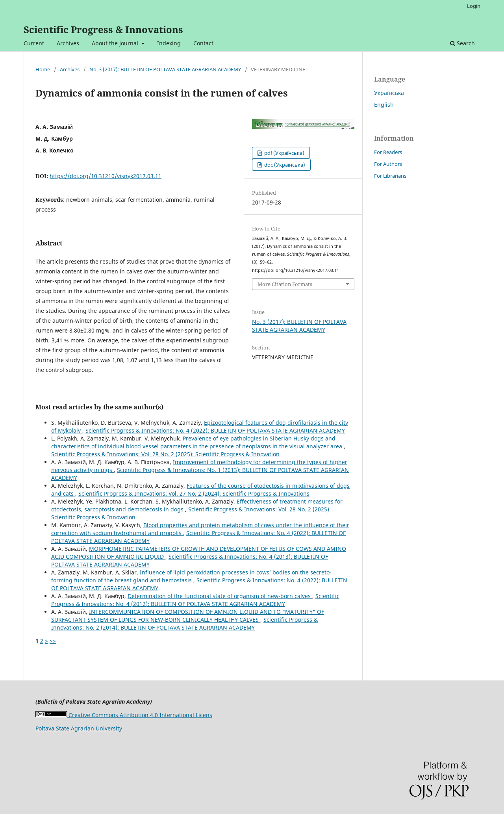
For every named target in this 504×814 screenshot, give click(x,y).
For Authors (388, 164)
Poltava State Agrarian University (79, 728)
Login (474, 6)
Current (34, 43)
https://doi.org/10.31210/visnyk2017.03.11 (106, 176)
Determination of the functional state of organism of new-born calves (220, 596)
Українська (389, 93)
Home (43, 69)
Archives (68, 43)
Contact (203, 43)
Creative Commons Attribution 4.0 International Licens (124, 715)
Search (462, 43)
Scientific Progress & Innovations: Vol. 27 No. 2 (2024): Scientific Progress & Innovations (194, 493)
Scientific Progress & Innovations (103, 29)
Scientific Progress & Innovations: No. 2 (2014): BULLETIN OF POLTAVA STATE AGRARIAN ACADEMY (184, 624)
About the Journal (116, 43)
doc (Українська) (284, 165)
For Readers (388, 152)
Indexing (169, 43)
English (384, 105)
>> (53, 641)
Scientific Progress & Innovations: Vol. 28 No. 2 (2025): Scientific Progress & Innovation (165, 454)
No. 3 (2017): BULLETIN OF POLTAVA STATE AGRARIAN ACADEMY (165, 69)
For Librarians (390, 176)
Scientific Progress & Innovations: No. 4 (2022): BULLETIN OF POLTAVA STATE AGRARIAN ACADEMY (215, 430)
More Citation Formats (285, 284)
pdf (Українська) (284, 153)
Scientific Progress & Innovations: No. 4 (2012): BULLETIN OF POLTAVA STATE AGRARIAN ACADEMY (195, 600)
